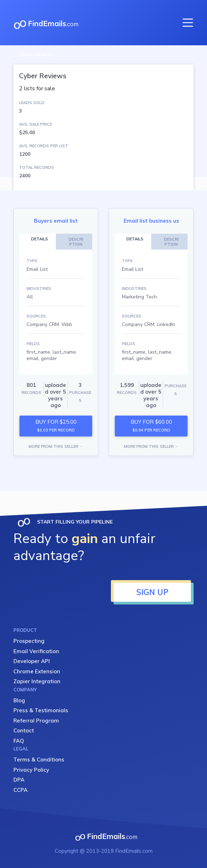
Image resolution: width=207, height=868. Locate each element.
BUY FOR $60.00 (151, 426)
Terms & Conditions (39, 759)
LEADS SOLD (32, 103)
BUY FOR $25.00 (56, 426)
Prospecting (29, 641)
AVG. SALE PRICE (36, 124)
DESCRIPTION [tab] (76, 242)
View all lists (36, 55)
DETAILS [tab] (40, 239)
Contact (24, 730)
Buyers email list (56, 221)
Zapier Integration (37, 681)
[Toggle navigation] (188, 23)
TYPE (32, 261)
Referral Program (36, 721)
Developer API (32, 661)
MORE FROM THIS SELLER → (56, 446)
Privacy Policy (31, 770)
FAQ (19, 741)
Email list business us (151, 221)
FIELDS (33, 344)
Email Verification (36, 651)
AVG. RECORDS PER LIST (44, 146)
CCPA (20, 790)
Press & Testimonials (41, 710)
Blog (19, 700)
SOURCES (36, 316)
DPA (19, 780)
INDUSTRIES (39, 289)
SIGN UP (152, 592)
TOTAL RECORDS (37, 167)
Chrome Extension (37, 671)
